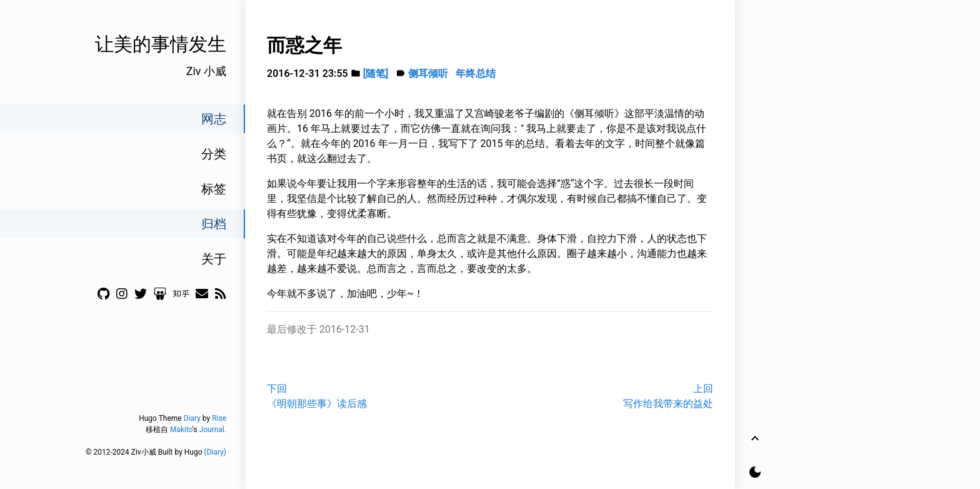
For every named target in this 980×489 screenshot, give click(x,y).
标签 (214, 189)
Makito (181, 430)
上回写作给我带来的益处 (668, 396)
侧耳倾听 (428, 73)
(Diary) (215, 452)
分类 (214, 154)
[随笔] (376, 73)
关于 (214, 259)
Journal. (213, 430)
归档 (214, 224)
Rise (219, 418)
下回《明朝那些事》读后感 (317, 396)
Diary (192, 418)
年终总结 (476, 73)
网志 (214, 119)
